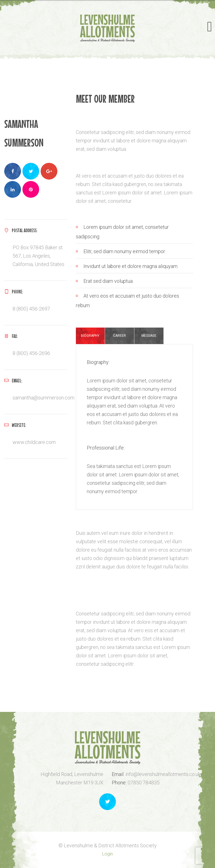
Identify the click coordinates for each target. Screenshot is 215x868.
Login (107, 854)
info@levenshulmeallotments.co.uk (163, 774)
